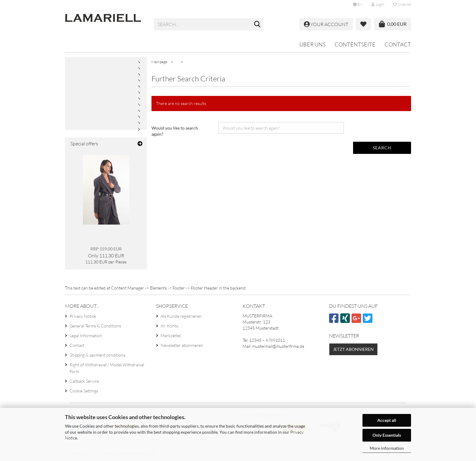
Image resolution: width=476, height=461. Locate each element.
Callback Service (84, 381)
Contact (398, 44)
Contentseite (355, 44)
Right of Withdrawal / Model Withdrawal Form (107, 368)
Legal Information (86, 336)
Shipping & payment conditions (97, 355)
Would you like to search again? (175, 131)
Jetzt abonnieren (353, 349)
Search (382, 148)
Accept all (387, 420)
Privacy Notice (83, 316)
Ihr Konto (170, 326)
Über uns (312, 44)
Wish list (402, 4)
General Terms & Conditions (95, 326)
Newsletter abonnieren (182, 345)
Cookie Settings (84, 391)
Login (378, 4)
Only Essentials (387, 435)
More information (387, 448)
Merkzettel (171, 336)
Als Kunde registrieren (181, 316)
